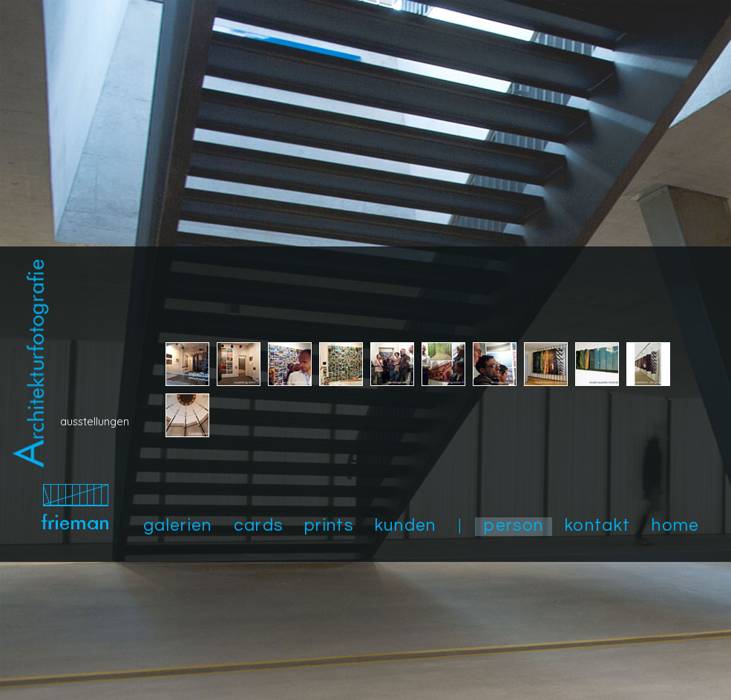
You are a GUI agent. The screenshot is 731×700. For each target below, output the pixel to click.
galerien (178, 526)
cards (259, 526)
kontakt (597, 526)
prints (329, 526)
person (514, 526)
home (675, 526)
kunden (406, 526)
